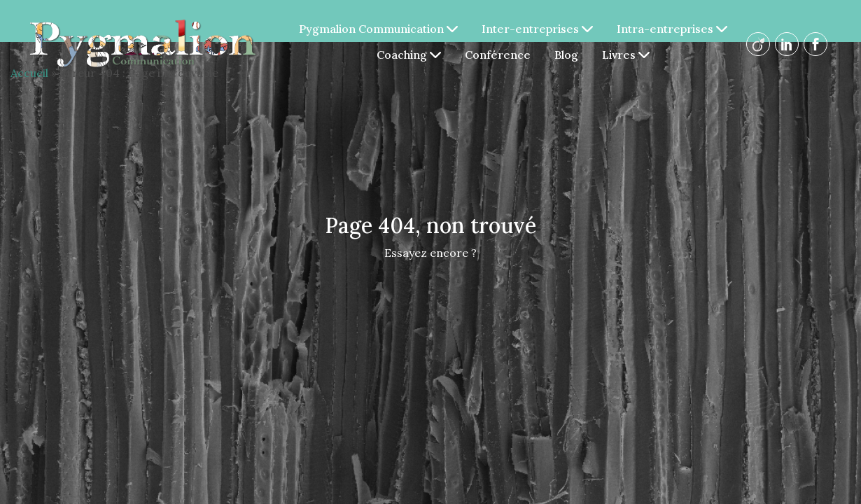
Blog (567, 55)
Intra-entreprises (673, 29)
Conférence (498, 55)
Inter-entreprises (538, 29)
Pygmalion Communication (379, 29)
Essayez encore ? (430, 253)
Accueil (29, 73)
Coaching (409, 55)
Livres (626, 55)
